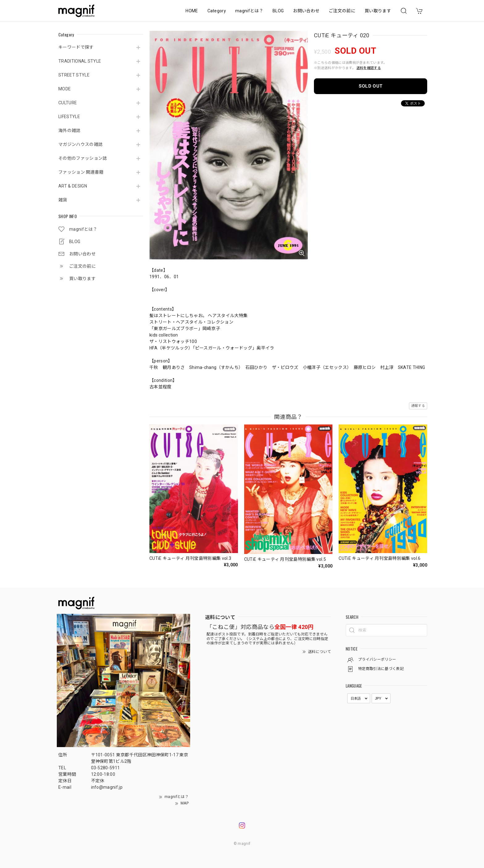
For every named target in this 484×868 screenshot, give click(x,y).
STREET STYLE (74, 75)
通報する (418, 406)
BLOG (278, 11)
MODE (65, 89)
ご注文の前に (342, 11)
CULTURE (68, 103)
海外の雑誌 (69, 130)
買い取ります (378, 11)
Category (217, 11)
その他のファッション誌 (83, 158)
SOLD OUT (371, 86)
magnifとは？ (249, 11)
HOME (192, 11)
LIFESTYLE (69, 117)
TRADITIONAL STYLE (80, 61)
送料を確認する (369, 68)
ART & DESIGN (73, 186)
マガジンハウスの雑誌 (80, 144)
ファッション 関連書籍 (81, 172)
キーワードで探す (76, 47)
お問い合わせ (306, 11)
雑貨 (63, 200)
